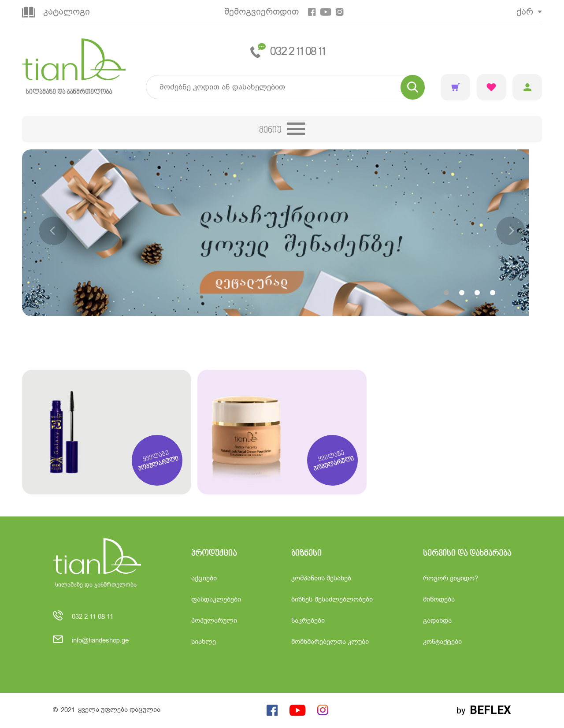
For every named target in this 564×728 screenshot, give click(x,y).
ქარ (525, 12)
